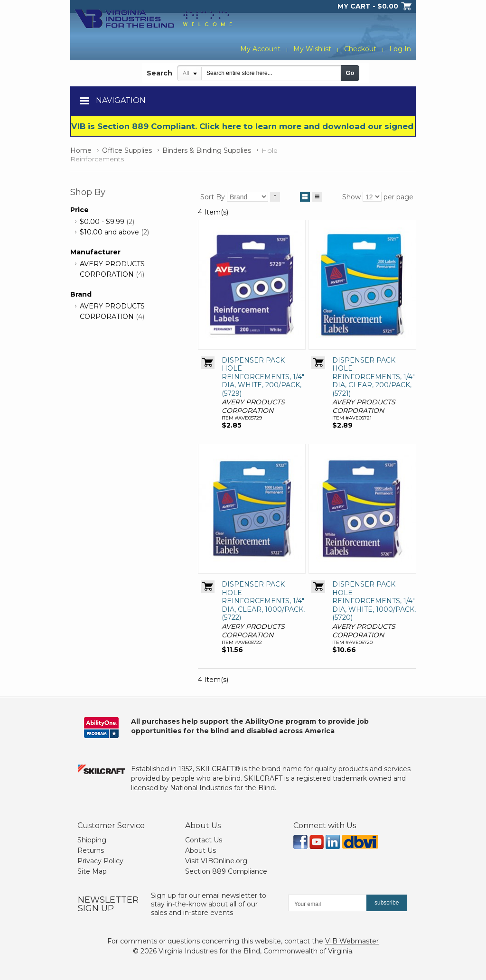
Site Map (92, 871)
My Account (260, 49)
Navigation (121, 100)
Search (159, 73)
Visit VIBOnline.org (216, 861)
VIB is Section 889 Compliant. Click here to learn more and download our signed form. (255, 126)
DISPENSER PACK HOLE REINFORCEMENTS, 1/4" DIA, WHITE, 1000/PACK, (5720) (374, 601)
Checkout (360, 49)
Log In (400, 49)
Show (351, 197)
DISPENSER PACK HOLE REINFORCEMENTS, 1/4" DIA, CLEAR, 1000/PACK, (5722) (263, 601)
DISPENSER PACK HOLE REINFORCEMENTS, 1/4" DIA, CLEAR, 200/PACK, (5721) (374, 377)
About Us (201, 850)
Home (81, 150)
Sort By (213, 197)
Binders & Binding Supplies (207, 150)
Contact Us (204, 840)
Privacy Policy (100, 861)
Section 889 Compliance (226, 871)
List (317, 195)
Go (350, 73)
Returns (91, 850)
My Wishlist (312, 49)
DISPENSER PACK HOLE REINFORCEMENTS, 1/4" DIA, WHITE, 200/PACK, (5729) (263, 377)
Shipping (92, 840)
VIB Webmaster (352, 941)
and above (109, 232)
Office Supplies (127, 150)
